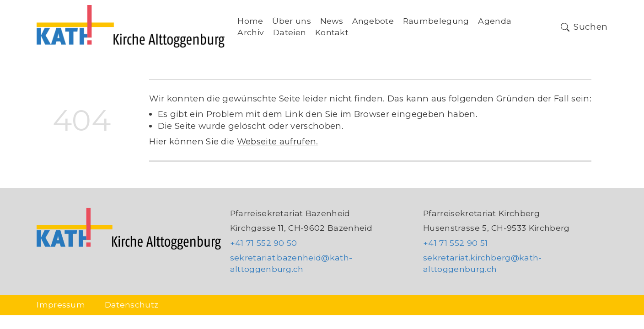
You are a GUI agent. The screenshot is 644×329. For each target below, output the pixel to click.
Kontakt (332, 32)
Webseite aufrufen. (278, 141)
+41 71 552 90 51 (455, 243)
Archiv (251, 32)
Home (250, 21)
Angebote (373, 21)
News (332, 21)
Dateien (290, 32)
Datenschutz (132, 305)
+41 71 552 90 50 (264, 243)
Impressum (61, 305)
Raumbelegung (436, 21)
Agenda (495, 21)
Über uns (292, 21)
